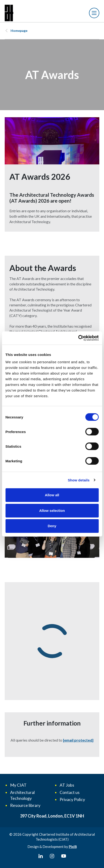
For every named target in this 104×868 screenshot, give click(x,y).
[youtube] (64, 856)
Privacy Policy (72, 799)
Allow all (52, 495)
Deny (52, 526)
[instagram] (52, 856)
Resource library (25, 805)
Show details (79, 480)
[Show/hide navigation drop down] (94, 13)
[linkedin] (41, 856)
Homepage (19, 31)
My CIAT (18, 785)
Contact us (70, 792)
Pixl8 (73, 847)
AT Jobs (67, 785)
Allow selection (52, 511)
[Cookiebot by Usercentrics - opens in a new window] (78, 338)
